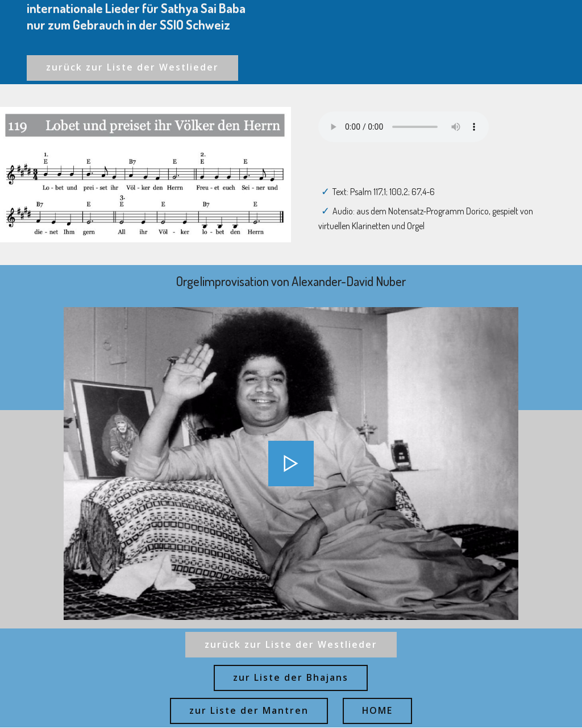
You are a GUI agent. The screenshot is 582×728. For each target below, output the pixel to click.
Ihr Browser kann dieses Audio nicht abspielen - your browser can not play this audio (404, 127)
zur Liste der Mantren (249, 712)
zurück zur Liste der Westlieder (133, 68)
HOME (378, 712)
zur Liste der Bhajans (291, 678)
